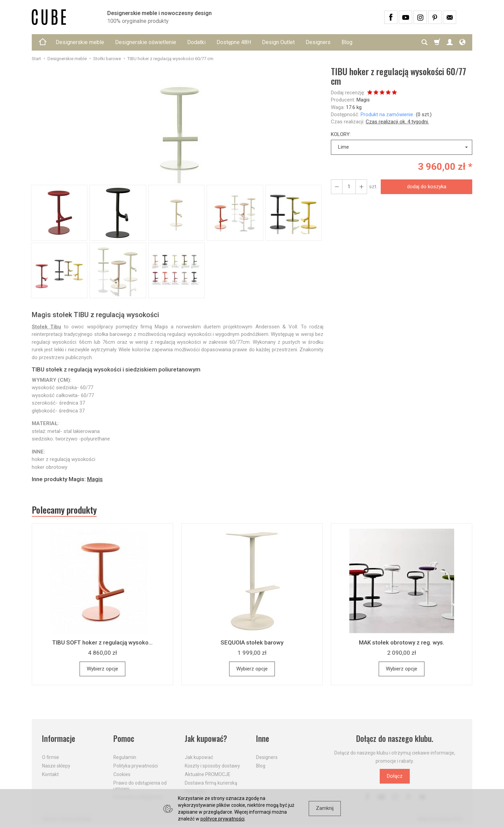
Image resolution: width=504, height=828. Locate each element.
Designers (318, 42)
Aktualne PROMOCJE (208, 774)
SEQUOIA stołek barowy (252, 642)
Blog (347, 42)
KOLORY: (341, 134)
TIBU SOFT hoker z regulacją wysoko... (102, 642)
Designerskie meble (80, 42)
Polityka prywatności (136, 766)
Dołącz (395, 776)
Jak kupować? (206, 739)
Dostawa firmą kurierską (211, 783)
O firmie (51, 757)
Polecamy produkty (64, 510)
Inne (263, 739)
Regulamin (125, 757)
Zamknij (325, 808)
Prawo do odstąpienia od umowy (140, 786)
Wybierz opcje (102, 669)
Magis (363, 100)
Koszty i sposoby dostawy (212, 766)
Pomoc (124, 739)
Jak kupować (199, 757)
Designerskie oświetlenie (146, 42)
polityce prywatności (222, 819)
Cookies (122, 774)
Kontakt (50, 774)
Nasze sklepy (56, 766)
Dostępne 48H (234, 42)
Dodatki (196, 42)
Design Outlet (278, 42)
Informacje (59, 739)
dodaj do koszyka (427, 187)
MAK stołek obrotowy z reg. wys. (402, 642)
